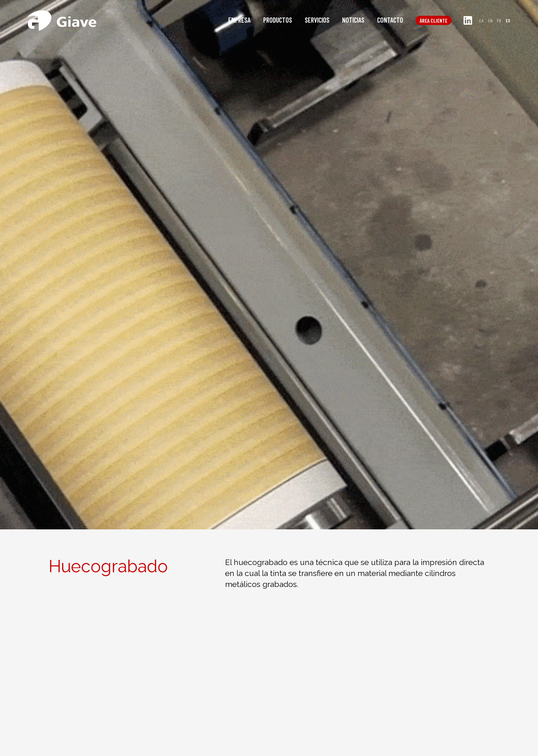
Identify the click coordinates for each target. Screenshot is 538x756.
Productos (278, 20)
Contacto (390, 20)
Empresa (239, 20)
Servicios (317, 20)
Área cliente (434, 20)
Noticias (353, 20)
